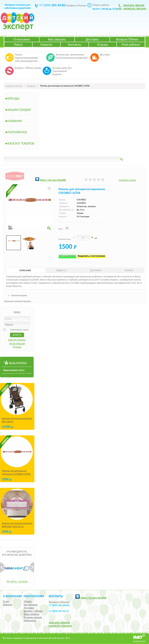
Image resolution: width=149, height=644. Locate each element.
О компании (12, 596)
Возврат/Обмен (127, 39)
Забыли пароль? (17, 340)
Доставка (92, 39)
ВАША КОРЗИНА (18, 363)
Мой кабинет (131, 45)
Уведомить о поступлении (91, 256)
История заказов (33, 617)
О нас (6, 601)
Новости (46, 45)
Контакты (75, 45)
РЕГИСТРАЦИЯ (17, 344)
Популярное (17, 132)
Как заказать (57, 39)
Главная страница (14, 86)
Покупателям (34, 596)
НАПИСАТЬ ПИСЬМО (60, 626)
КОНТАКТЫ (56, 596)
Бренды (13, 99)
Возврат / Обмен (33, 611)
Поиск (18, 45)
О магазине (22, 39)
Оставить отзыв (127, 180)
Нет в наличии (67, 256)
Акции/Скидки (19, 110)
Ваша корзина (32, 614)
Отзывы (103, 45)
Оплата (28, 601)
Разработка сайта (139, 641)
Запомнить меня (19, 330)
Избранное (30, 620)
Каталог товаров (21, 143)
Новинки (31, 86)
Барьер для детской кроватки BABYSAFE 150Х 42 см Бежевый (17, 526)
